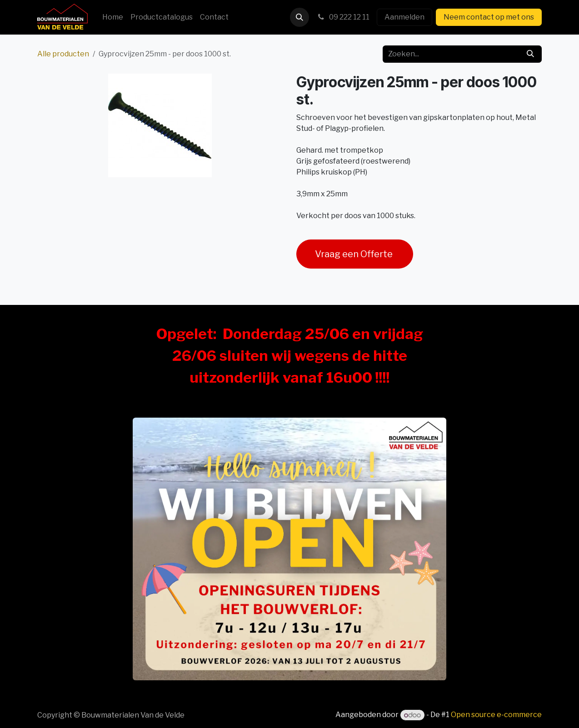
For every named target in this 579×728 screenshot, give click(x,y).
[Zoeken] (530, 54)
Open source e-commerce (496, 715)
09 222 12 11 (343, 17)
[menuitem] (113, 17)
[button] (299, 17)
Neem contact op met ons (489, 17)
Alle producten (63, 54)
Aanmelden (404, 17)
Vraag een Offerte (355, 254)
